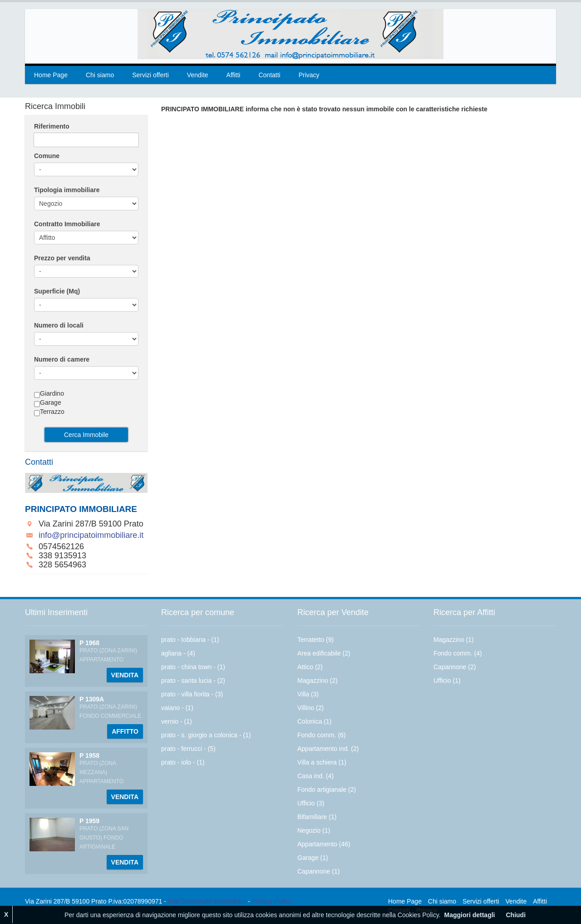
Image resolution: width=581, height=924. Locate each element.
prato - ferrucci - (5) (188, 749)
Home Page (51, 75)
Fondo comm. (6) (322, 735)
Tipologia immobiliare (67, 190)
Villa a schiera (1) (322, 762)
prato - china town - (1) (193, 667)
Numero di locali (59, 325)
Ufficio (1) (447, 681)
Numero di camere (62, 359)
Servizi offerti (150, 75)
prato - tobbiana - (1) (190, 640)
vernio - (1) (177, 721)
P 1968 (89, 643)
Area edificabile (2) (324, 653)
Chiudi (516, 915)
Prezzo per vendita (62, 258)
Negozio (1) (314, 830)
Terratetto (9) (315, 640)
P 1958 (89, 755)
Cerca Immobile (86, 435)
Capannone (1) (318, 871)
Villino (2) (310, 708)
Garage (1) (313, 858)
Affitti (234, 75)
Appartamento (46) (324, 844)
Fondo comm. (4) (458, 653)
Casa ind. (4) (315, 776)
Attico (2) (310, 667)
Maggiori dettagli (469, 915)
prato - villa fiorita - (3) (192, 694)
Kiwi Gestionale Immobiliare (207, 901)
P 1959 (89, 821)
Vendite (198, 75)
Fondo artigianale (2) (327, 790)
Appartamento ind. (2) (328, 749)
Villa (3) (308, 694)
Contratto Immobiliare (67, 224)
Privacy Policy (272, 901)
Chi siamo (100, 75)
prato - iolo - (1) (183, 762)
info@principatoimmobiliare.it (91, 535)
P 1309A (92, 699)
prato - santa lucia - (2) (193, 681)
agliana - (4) (178, 653)
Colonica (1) (314, 721)
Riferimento (52, 126)
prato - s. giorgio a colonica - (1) (206, 735)
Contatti (269, 75)
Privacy (309, 75)
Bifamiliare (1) (317, 817)
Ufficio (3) (311, 803)
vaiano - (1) (177, 708)
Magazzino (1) (454, 640)
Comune (47, 156)
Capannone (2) (455, 667)
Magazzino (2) (318, 681)
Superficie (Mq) (57, 291)
